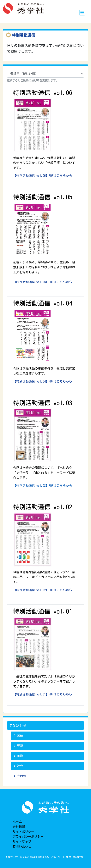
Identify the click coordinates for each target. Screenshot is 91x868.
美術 (18, 756)
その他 (20, 776)
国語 (18, 735)
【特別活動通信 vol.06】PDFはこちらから (43, 176)
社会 (18, 766)
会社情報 (19, 827)
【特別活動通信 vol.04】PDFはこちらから (43, 381)
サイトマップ (22, 842)
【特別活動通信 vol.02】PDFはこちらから (43, 590)
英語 (18, 746)
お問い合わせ (22, 846)
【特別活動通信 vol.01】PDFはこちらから (43, 694)
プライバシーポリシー (28, 837)
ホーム (17, 822)
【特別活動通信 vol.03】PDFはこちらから (43, 486)
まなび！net (18, 725)
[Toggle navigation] (82, 13)
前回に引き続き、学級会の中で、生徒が (44, 267)
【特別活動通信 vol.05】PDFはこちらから (43, 282)
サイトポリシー (23, 832)
